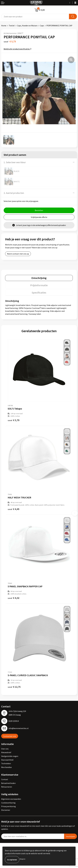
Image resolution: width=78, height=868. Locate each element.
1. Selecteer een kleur (15, 162)
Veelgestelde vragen (10, 756)
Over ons (5, 749)
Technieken (6, 763)
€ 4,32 (13, 598)
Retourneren (7, 787)
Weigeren (23, 859)
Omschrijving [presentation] (39, 278)
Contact (5, 779)
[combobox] (35, 16)
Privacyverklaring (8, 806)
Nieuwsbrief (6, 752)
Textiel (12, 26)
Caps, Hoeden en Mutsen (27, 26)
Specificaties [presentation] (39, 293)
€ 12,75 (14, 687)
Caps (42, 26)
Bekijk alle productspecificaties (18, 49)
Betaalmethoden (8, 783)
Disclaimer (6, 810)
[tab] (39, 278)
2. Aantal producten (14, 193)
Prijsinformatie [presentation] (39, 285)
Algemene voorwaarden (11, 799)
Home (4, 26)
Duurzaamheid (7, 760)
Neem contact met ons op (18, 254)
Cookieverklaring (8, 803)
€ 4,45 (13, 509)
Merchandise (6, 767)
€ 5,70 (13, 420)
